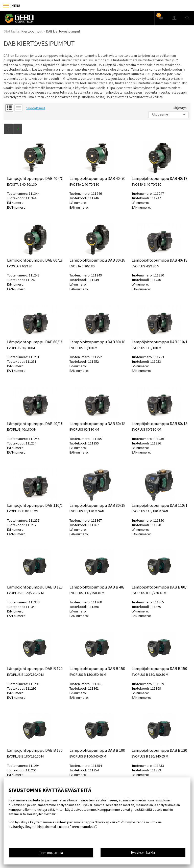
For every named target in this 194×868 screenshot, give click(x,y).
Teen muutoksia (51, 853)
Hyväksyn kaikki (143, 852)
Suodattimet (36, 108)
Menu (11, 6)
